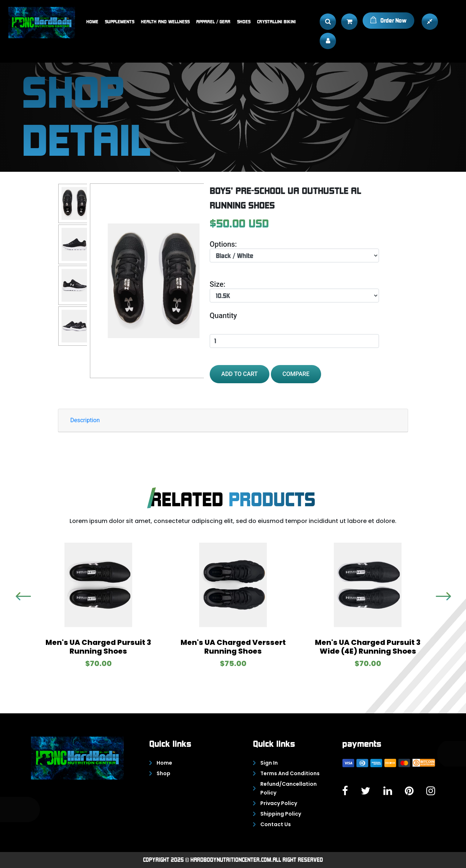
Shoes (244, 21)
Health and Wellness (165, 21)
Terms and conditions (290, 773)
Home (92, 21)
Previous (439, 596)
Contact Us (276, 824)
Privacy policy (279, 803)
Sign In (269, 763)
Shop (163, 773)
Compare (296, 374)
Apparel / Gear (213, 21)
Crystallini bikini (276, 21)
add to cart (240, 374)
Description (85, 420)
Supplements (120, 21)
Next (19, 596)
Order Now (388, 20)
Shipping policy (281, 814)
